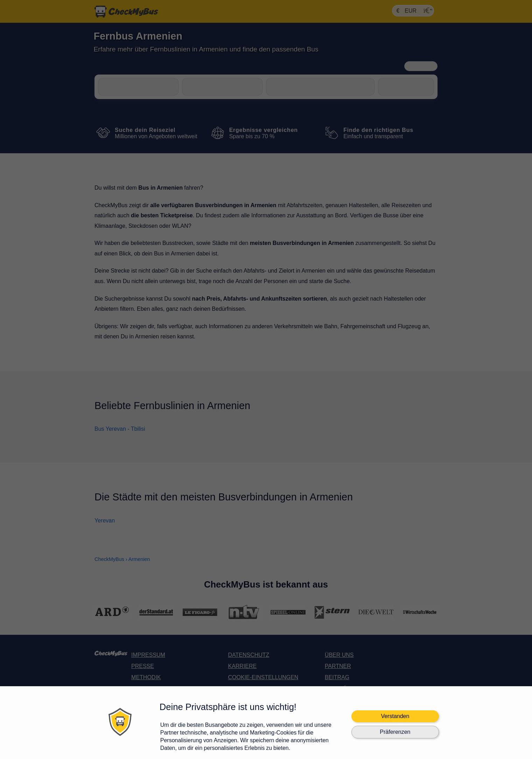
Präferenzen (395, 732)
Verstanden (395, 716)
